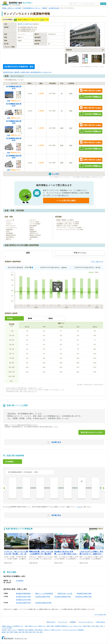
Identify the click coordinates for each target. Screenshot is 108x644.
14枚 (8, 170)
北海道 (4, 632)
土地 (101, 626)
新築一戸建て (87, 626)
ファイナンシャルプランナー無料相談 (73, 630)
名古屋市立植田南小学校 (63, 597)
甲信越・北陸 (17, 632)
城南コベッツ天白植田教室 (44, 593)
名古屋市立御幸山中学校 (43, 603)
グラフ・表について (97, 262)
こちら (79, 507)
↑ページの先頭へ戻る (100, 614)
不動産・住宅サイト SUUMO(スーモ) (12, 626)
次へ (103, 488)
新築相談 (31, 630)
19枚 (8, 101)
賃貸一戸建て (51, 626)
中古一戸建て (95, 626)
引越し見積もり (39, 630)
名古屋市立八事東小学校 (83, 597)
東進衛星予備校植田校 (23, 593)
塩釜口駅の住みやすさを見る (92, 432)
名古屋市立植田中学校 (23, 603)
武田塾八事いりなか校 (65, 593)
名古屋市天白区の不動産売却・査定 (19, 67)
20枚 (8, 135)
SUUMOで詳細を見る (91, 97)
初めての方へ (51, 622)
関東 (11, 632)
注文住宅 (4, 630)
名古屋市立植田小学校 (43, 597)
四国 (30, 632)
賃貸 (42, 20)
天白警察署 (20, 581)
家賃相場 (58, 626)
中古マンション (78, 626)
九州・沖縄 (39, 632)
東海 (23, 632)
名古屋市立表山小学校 (23, 597)
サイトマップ (63, 622)
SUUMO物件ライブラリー (32, 8)
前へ (5, 488)
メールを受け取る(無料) (66, 201)
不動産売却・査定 (23, 630)
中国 (34, 632)
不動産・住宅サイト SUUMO (12, 8)
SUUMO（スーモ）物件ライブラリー (17, 3)
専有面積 (10, 318)
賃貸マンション (33, 626)
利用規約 (73, 622)
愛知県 (45, 8)
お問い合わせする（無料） (91, 91)
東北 (8, 632)
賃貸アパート (42, 626)
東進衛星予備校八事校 (84, 593)
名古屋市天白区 (54, 8)
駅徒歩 (51, 318)
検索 (104, 4)
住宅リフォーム (12, 630)
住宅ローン (47, 630)
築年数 (30, 318)
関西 (27, 632)
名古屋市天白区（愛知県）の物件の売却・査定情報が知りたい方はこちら (27, 72)
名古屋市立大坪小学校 (23, 600)
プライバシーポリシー (86, 622)
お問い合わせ (101, 622)
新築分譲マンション (67, 626)
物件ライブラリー (56, 630)
